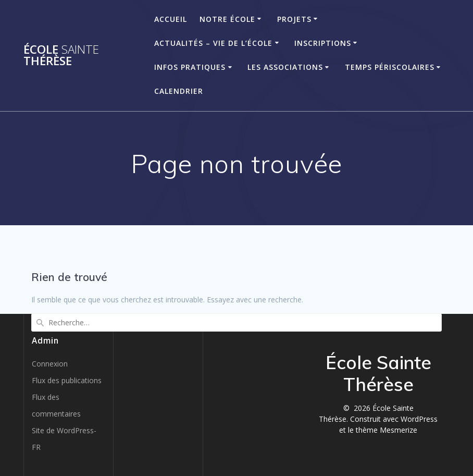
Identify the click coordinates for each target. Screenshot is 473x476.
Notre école (227, 19)
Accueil (171, 19)
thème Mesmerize (387, 430)
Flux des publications (67, 380)
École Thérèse (61, 56)
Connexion (50, 364)
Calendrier (179, 91)
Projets (294, 19)
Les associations (285, 67)
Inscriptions (323, 43)
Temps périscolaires (390, 67)
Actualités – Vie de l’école (213, 43)
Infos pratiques (190, 67)
